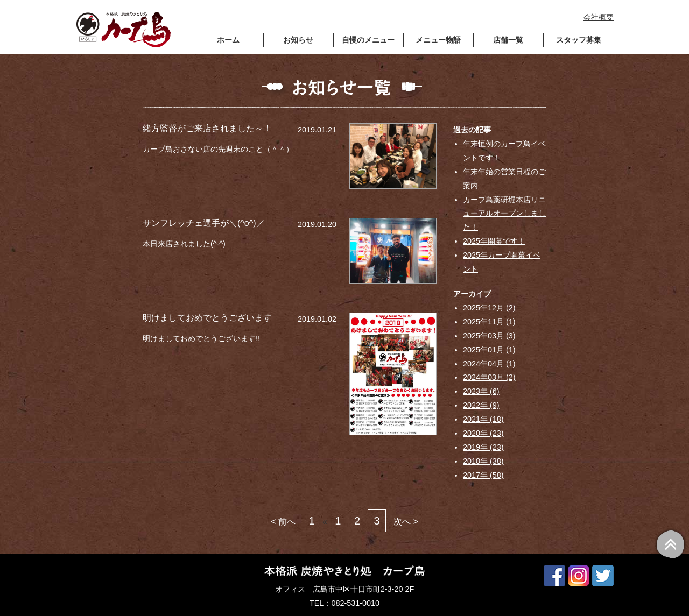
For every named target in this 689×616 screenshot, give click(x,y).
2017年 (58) (483, 475)
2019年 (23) (483, 447)
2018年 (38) (483, 461)
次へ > (406, 522)
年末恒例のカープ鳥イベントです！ (504, 151)
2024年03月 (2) (489, 377)
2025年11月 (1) (489, 322)
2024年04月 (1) (489, 364)
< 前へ (283, 522)
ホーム (228, 40)
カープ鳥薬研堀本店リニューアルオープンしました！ (504, 214)
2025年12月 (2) (489, 308)
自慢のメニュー (368, 40)
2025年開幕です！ (494, 241)
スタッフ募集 (579, 40)
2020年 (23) (483, 433)
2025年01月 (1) (489, 350)
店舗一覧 (508, 40)
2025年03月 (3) (489, 336)
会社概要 (599, 17)
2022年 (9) (481, 405)
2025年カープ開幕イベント (502, 262)
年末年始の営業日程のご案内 (504, 179)
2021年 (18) (483, 419)
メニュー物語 (438, 40)
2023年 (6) (481, 391)
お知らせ (298, 40)
